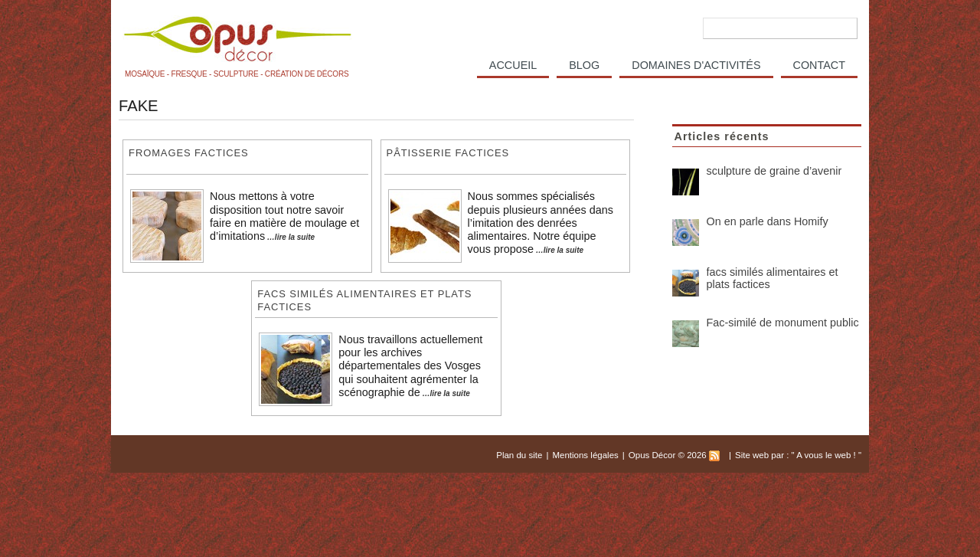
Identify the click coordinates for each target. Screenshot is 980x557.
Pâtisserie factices (448, 153)
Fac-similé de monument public (783, 323)
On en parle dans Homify (768, 221)
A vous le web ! (827, 455)
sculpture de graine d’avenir (774, 171)
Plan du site (519, 455)
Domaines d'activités (696, 65)
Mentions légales (585, 455)
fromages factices (188, 153)
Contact (819, 65)
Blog (584, 65)
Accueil (513, 65)
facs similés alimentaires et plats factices (773, 278)
